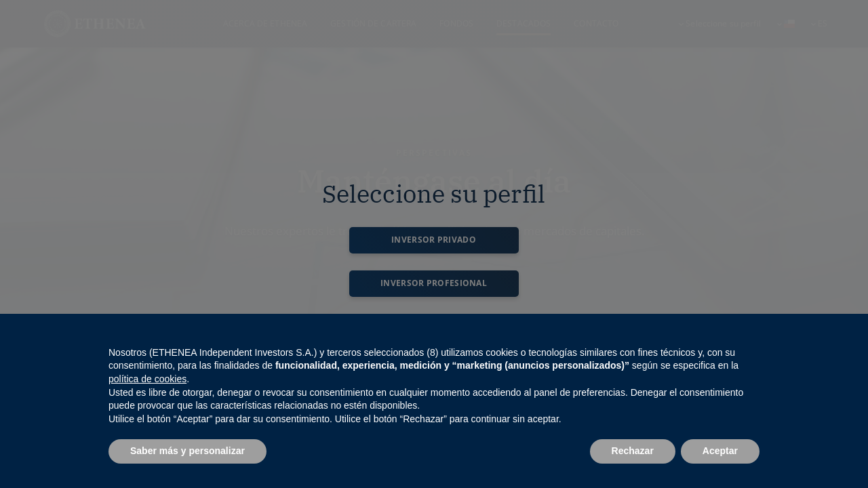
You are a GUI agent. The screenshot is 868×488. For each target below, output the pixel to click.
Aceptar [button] (720, 451)
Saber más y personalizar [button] (188, 451)
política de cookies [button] (147, 379)
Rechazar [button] (633, 451)
